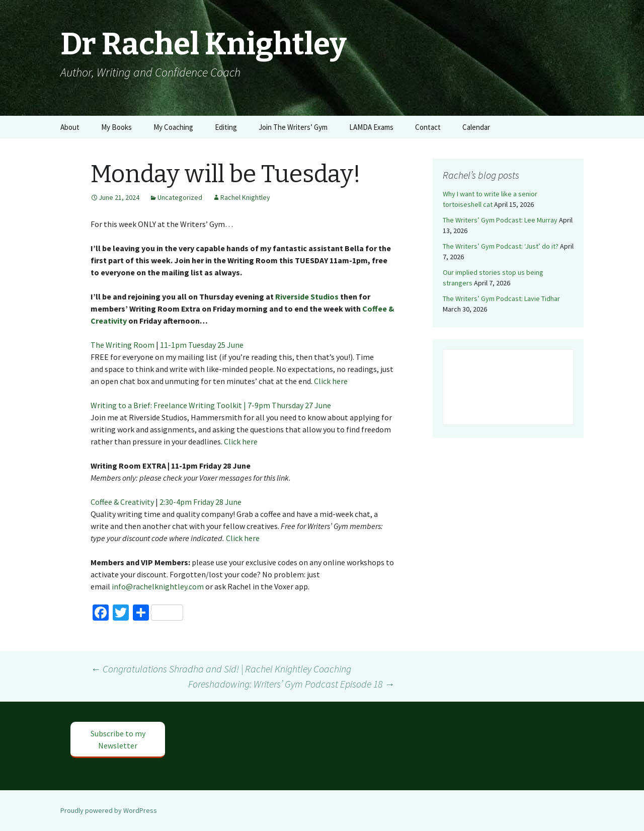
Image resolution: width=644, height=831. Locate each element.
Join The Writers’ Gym (293, 127)
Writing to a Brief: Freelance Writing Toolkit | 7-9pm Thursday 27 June (212, 405)
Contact (428, 127)
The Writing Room (123, 345)
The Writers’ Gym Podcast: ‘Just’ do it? (501, 246)
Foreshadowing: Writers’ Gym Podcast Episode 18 (291, 684)
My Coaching (173, 127)
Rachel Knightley (245, 197)
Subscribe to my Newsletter (118, 739)
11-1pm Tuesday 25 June (203, 345)
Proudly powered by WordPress (109, 810)
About (70, 127)
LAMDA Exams (371, 127)
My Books (116, 127)
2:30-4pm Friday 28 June (201, 502)
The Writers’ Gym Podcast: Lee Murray (500, 220)
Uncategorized (180, 197)
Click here (331, 381)
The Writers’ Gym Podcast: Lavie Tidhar (501, 298)
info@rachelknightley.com (158, 586)
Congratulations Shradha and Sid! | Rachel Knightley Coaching (221, 669)
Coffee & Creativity (122, 502)
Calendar (476, 127)
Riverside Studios (307, 296)
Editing (226, 127)
